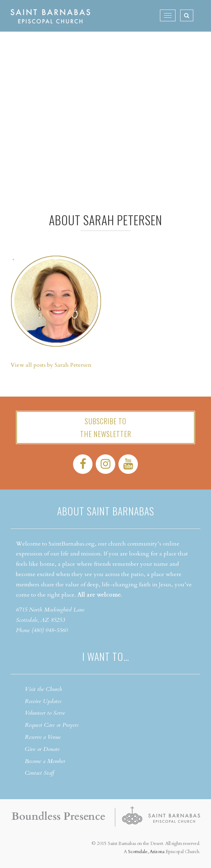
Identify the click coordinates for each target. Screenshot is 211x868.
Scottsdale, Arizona (146, 852)
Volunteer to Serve (45, 713)
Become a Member (45, 761)
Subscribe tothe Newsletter (106, 427)
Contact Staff (40, 773)
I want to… (106, 656)
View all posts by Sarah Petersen (51, 365)
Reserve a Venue (43, 737)
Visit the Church (43, 689)
